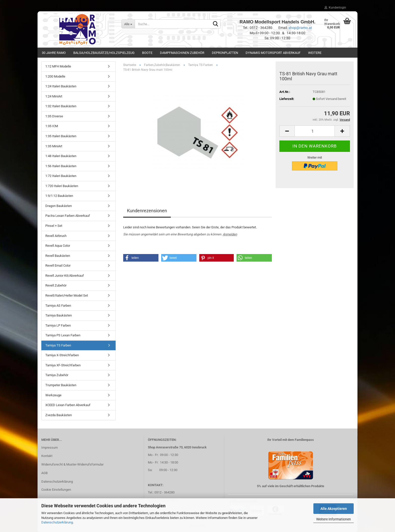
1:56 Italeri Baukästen (61, 166)
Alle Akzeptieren (334, 509)
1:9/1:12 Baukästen (59, 196)
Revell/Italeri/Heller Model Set (67, 295)
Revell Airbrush (56, 236)
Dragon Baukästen (59, 206)
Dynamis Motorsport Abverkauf (273, 53)
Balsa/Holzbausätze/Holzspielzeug (104, 53)
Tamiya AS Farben (58, 306)
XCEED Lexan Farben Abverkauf (68, 405)
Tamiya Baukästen (59, 315)
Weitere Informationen (334, 519)
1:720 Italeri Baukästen (62, 186)
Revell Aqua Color (58, 246)
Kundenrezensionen (147, 211)
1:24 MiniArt (54, 96)
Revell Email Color (58, 265)
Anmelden (230, 234)
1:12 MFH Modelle (58, 66)
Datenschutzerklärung (57, 522)
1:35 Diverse (54, 116)
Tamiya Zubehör (57, 375)
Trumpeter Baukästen (61, 385)
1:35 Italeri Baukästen (61, 136)
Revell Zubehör (56, 285)
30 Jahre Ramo (54, 53)
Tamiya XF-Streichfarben (63, 365)
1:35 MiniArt (54, 146)
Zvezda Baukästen (59, 415)
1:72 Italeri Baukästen (61, 176)
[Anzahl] (315, 131)
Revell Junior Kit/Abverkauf (65, 276)
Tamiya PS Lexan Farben (63, 335)
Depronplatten (225, 53)
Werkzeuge (53, 395)
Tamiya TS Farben (58, 345)
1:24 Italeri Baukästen (61, 86)
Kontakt (47, 456)
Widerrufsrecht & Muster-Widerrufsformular (72, 464)
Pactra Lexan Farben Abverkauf (68, 216)
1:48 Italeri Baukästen (61, 156)
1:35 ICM (52, 126)
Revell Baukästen (58, 256)
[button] (287, 131)
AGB (44, 473)
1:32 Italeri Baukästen (61, 106)
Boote (147, 53)
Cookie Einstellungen (56, 490)
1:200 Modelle (55, 76)
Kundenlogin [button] (335, 8)
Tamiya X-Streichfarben (62, 355)
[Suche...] (128, 24)
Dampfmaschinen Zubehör (182, 53)
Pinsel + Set (54, 226)
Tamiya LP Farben (58, 325)
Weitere (315, 53)
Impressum (50, 448)
